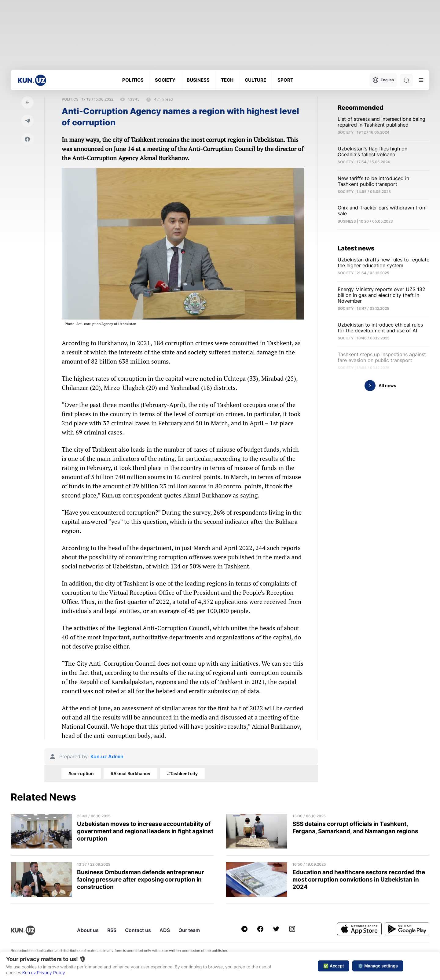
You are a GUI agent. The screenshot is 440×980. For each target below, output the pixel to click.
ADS (165, 930)
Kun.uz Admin (107, 757)
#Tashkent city (182, 773)
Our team (189, 930)
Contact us (138, 930)
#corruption (81, 773)
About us (88, 930)
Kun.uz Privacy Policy (44, 973)
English (383, 80)
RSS (112, 930)
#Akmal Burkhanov (130, 773)
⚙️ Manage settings (378, 966)
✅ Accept (334, 966)
